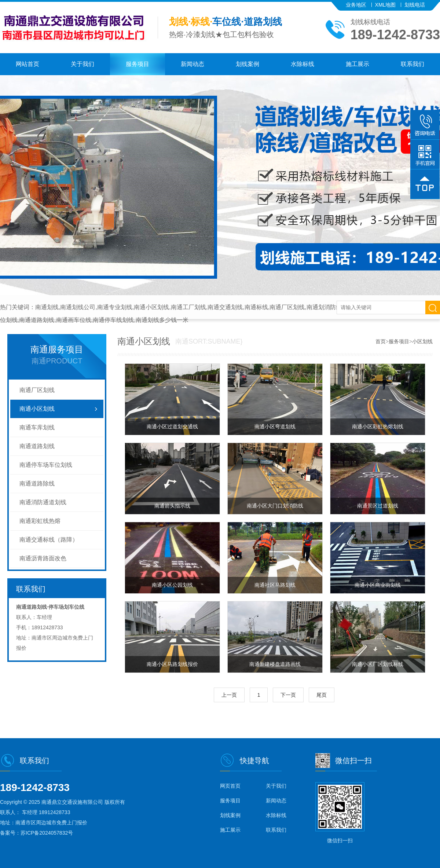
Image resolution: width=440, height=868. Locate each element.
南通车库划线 (37, 427)
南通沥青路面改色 (43, 558)
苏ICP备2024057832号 (47, 833)
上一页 (229, 695)
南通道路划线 (37, 446)
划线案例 (247, 64)
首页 (381, 341)
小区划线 (422, 341)
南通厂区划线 (37, 390)
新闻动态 (192, 64)
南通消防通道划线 (43, 502)
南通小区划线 (37, 409)
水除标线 (302, 64)
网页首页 (230, 786)
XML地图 (386, 5)
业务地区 (356, 5)
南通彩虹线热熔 (40, 521)
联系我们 (412, 64)
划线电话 (415, 5)
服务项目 (137, 64)
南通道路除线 (37, 484)
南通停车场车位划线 (46, 465)
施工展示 (357, 64)
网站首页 (27, 64)
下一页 (288, 695)
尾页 (322, 695)
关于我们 (82, 64)
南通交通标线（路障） (49, 540)
